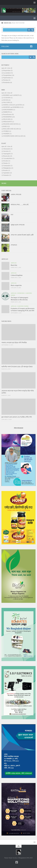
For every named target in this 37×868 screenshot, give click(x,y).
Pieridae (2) (7, 80)
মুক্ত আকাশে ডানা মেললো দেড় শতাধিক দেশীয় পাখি (17, 417)
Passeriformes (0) (8, 114)
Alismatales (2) (8, 149)
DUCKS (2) (7, 100)
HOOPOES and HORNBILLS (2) (13, 107)
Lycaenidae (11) (8, 73)
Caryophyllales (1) (9, 158)
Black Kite (14, 265)
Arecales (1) (7, 151)
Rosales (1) (7, 170)
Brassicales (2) (8, 156)
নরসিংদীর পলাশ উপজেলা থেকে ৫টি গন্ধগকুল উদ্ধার (17, 367)
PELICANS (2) (8, 119)
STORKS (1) (7, 131)
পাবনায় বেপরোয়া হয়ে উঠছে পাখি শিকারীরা (14, 343)
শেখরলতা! (14, 245)
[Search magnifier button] (32, 30)
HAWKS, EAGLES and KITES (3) (14, 105)
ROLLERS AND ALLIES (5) (12, 129)
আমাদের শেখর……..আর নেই (20, 205)
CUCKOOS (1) (8, 98)
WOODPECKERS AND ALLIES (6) (14, 136)
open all (4, 68)
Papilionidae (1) (8, 78)
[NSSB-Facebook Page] (31, 46)
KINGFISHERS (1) (9, 110)
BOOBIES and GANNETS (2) (12, 95)
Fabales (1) (7, 163)
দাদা (12, 215)
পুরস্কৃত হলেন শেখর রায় (18, 225)
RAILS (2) (6, 126)
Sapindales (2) (7, 173)
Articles (14, 263)
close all (10, 68)
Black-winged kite (16, 285)
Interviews (21, 293)
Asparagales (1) (8, 154)
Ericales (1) (7, 161)
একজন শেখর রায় (16, 195)
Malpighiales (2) (8, 168)
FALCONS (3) (8, 102)
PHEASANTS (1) (9, 122)
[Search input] (16, 30)
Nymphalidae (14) (9, 75)
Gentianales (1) (8, 166)
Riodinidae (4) (8, 82)
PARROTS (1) (8, 112)
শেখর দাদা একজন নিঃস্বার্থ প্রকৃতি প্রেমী (22, 235)
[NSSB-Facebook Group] (34, 46)
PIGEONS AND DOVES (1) (12, 124)
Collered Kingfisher (17, 275)
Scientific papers (23, 306)
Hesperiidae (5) (8, 70)
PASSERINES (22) (9, 117)
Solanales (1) (7, 175)
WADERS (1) (7, 134)
